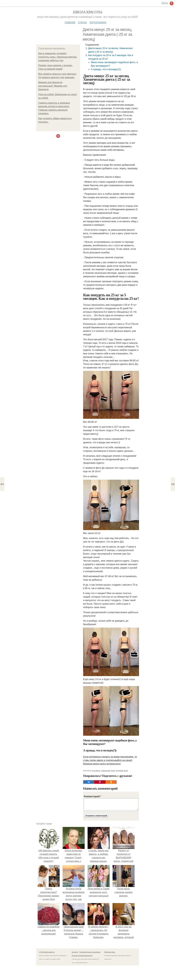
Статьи (82, 22)
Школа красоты (88, 12)
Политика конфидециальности (82, 956)
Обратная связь (110, 952)
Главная (70, 22)
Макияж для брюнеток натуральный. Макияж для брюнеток (53, 86)
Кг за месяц (96, 771)
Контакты (75, 952)
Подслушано (98, 22)
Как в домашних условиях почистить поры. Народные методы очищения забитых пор (58, 57)
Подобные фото (122, 771)
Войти (165, 3)
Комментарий (93, 796)
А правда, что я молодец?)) (106, 69)
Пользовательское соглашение (90, 952)
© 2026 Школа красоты (47, 952)
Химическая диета (108, 771)
